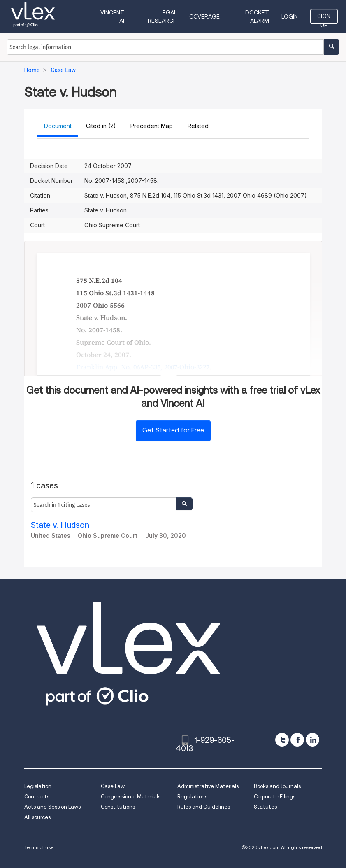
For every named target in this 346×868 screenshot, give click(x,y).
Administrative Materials (208, 786)
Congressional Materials (131, 797)
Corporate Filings (275, 797)
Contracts (37, 797)
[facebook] (297, 740)
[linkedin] (312, 740)
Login (290, 16)
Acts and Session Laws (52, 807)
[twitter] (282, 740)
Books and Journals (277, 786)
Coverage (204, 16)
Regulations (192, 797)
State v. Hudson (60, 525)
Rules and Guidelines (204, 807)
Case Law (113, 786)
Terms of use (39, 847)
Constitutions (118, 807)
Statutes (265, 807)
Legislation (38, 786)
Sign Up (324, 19)
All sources (37, 817)
